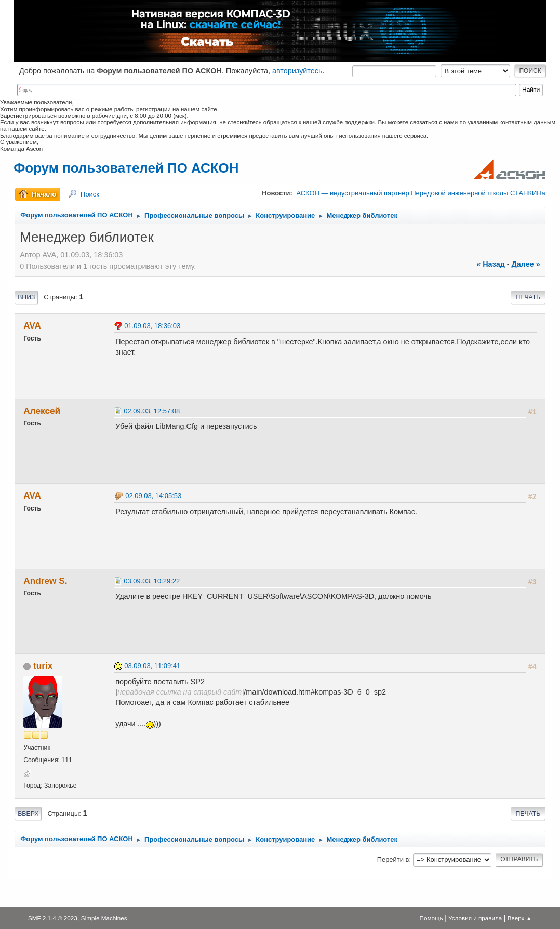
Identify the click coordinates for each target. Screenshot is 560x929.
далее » (526, 264)
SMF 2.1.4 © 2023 (53, 918)
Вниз (26, 297)
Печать (528, 297)
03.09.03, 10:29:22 (152, 581)
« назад (491, 264)
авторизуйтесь (297, 71)
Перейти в (393, 860)
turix (43, 665)
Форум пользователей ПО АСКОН (126, 168)
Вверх (28, 814)
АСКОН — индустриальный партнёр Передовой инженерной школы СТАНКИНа (421, 193)
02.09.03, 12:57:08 (152, 411)
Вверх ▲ (520, 918)
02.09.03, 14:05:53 (153, 496)
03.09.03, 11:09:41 (152, 666)
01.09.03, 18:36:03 (152, 326)
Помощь (431, 918)
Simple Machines (104, 918)
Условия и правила (475, 918)
